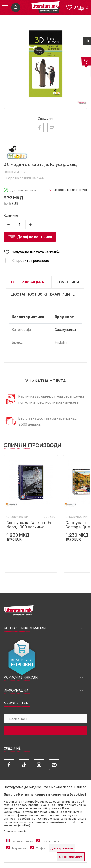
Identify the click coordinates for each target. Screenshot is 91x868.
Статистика (50, 841)
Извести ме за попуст (70, 190)
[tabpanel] (45, 64)
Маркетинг (20, 848)
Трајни (41, 848)
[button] (45, 252)
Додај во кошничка (35, 237)
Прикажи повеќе (15, 831)
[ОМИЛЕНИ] (69, 7)
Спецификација (28, 282)
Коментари (68, 282)
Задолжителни (23, 841)
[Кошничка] (81, 7)
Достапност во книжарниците (43, 295)
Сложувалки (15, 172)
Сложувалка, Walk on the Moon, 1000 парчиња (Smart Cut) (29, 527)
